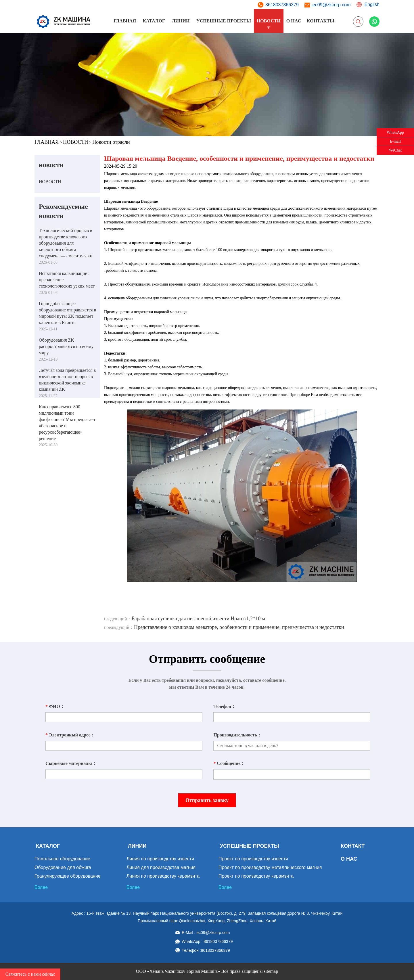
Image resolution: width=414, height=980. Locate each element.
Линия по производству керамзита (163, 876)
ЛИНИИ (181, 21)
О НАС (294, 21)
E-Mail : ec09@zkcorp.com (206, 933)
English (372, 4)
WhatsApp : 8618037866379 (207, 941)
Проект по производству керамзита (256, 876)
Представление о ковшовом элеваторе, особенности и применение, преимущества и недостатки (239, 627)
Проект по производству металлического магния (270, 867)
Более (41, 887)
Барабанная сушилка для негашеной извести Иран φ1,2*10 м (199, 619)
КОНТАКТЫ (321, 21)
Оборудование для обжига (63, 867)
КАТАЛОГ (154, 21)
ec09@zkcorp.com (332, 5)
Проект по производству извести (253, 859)
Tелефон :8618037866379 (206, 950)
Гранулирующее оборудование (68, 876)
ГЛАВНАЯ (125, 21)
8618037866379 (282, 5)
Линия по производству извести (160, 859)
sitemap (271, 971)
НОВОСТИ (269, 21)
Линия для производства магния (161, 867)
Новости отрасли (111, 142)
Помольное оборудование (62, 859)
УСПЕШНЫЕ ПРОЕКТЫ (224, 21)
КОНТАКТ (353, 846)
